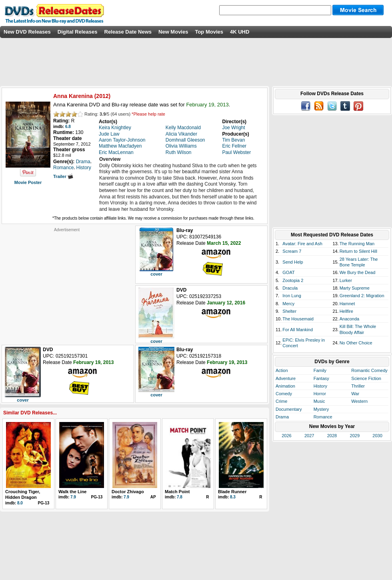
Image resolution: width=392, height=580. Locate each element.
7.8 (180, 497)
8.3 (233, 497)
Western (359, 401)
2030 (377, 436)
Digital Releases (78, 32)
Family (320, 370)
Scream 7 (292, 251)
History (320, 386)
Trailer (63, 176)
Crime (281, 401)
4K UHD (240, 32)
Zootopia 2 (293, 280)
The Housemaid (298, 319)
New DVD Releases (27, 32)
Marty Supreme (355, 288)
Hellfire (346, 311)
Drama (282, 417)
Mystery (321, 409)
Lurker (346, 280)
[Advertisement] (67, 282)
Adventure (286, 378)
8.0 (20, 503)
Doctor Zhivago (128, 492)
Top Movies (209, 32)
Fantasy (321, 378)
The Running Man (357, 244)
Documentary (289, 409)
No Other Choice (356, 343)
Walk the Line (73, 492)
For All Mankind (298, 330)
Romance (323, 417)
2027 (309, 436)
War (355, 394)
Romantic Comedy (369, 370)
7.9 (73, 497)
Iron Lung (292, 296)
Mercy (288, 304)
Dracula (290, 288)
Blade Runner (232, 492)
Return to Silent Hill (358, 251)
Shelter (289, 311)
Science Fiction (366, 378)
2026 (286, 436)
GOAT (288, 272)
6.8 (68, 127)
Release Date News (128, 32)
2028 (332, 436)
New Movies (173, 32)
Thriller (358, 386)
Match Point (177, 492)
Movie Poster (28, 182)
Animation (285, 386)
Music (319, 401)
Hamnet (347, 304)
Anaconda (350, 319)
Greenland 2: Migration (362, 296)
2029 (355, 436)
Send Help (293, 262)
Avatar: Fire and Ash (302, 244)
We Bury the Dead (358, 272)
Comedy (284, 394)
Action (282, 370)
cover (156, 274)
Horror (320, 394)
